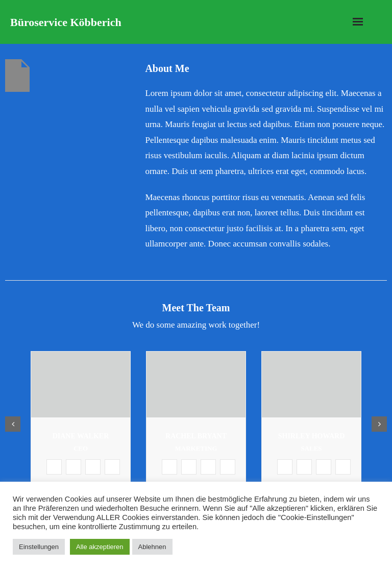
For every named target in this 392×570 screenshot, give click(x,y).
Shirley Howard (312, 436)
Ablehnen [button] (152, 547)
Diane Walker (81, 436)
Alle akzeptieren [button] (100, 547)
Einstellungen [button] (39, 547)
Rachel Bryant (196, 436)
